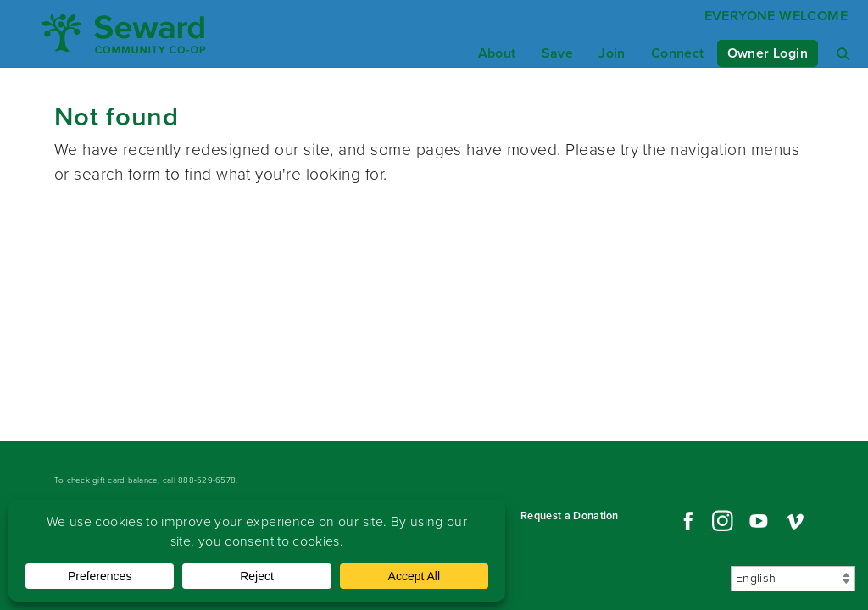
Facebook (686, 521)
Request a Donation (570, 516)
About (497, 53)
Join (612, 53)
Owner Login (768, 53)
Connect (678, 53)
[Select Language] (793, 579)
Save (558, 53)
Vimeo (795, 521)
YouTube (759, 521)
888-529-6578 (207, 480)
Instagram (722, 521)
